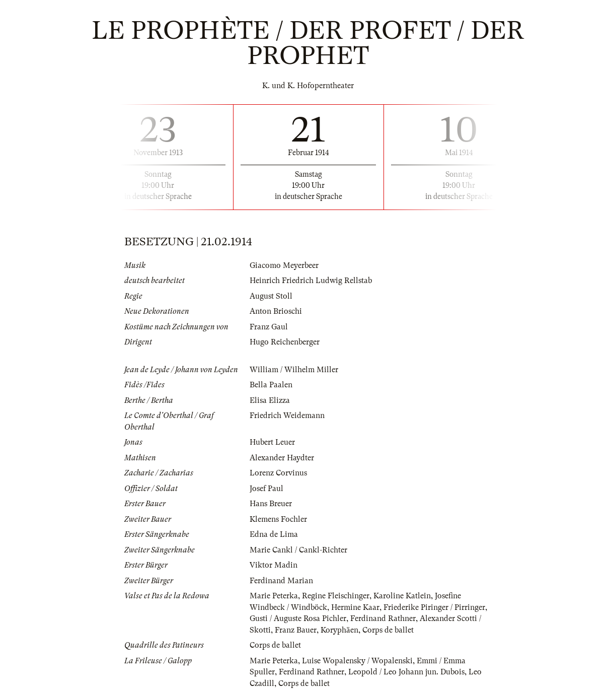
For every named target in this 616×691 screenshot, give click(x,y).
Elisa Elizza (270, 400)
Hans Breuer (271, 504)
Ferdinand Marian (281, 581)
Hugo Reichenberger (285, 342)
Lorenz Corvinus (278, 473)
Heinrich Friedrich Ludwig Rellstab (311, 281)
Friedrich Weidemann (287, 416)
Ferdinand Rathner (383, 618)
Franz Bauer (296, 630)
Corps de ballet (388, 630)
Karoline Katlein (402, 596)
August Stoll (271, 296)
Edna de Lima (274, 534)
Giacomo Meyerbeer (284, 265)
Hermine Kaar (355, 607)
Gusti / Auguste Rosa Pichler (298, 618)
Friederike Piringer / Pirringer (434, 607)
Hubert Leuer (272, 442)
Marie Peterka (274, 596)
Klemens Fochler (278, 519)
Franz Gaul (269, 327)
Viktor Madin (274, 565)
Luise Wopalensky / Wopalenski (357, 661)
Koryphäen (339, 630)
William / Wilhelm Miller (294, 370)
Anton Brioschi (276, 311)
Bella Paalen (271, 385)
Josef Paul (266, 489)
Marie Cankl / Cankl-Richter (298, 550)
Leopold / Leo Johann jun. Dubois (406, 672)
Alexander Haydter (282, 458)
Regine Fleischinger (336, 596)
